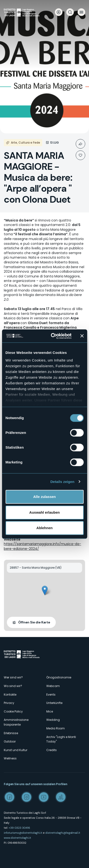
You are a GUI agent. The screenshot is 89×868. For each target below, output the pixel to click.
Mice (50, 711)
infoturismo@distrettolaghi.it (23, 833)
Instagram (27, 797)
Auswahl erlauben (44, 512)
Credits (52, 750)
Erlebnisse (11, 733)
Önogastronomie (59, 677)
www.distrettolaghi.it (17, 838)
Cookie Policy (13, 711)
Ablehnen (44, 528)
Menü (81, 12)
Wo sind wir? (13, 686)
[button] (45, 590)
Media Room (56, 728)
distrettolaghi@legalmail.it (63, 833)
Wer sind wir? (13, 677)
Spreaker (61, 797)
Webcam (53, 686)
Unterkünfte (54, 703)
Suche (70, 12)
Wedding (53, 720)
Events (51, 695)
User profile (59, 12)
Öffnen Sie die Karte (34, 622)
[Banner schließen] (82, 336)
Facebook (9, 797)
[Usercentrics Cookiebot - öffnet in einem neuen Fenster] (53, 336)
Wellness (10, 758)
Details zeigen (62, 482)
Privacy (9, 703)
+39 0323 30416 (19, 828)
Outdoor (10, 741)
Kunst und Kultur (16, 750)
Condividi (80, 144)
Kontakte (10, 695)
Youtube (44, 797)
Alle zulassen (44, 497)
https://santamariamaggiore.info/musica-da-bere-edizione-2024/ (42, 546)
